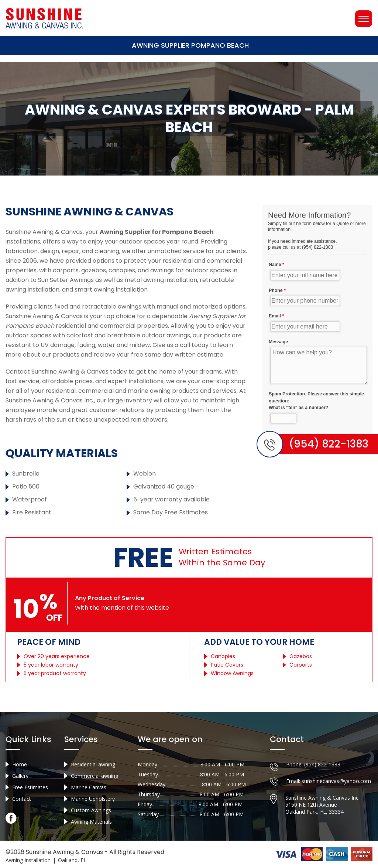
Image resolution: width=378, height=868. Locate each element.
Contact (22, 799)
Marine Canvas (89, 787)
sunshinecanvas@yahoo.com (336, 781)
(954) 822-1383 (322, 764)
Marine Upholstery (93, 799)
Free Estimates (30, 787)
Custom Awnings (91, 810)
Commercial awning (94, 776)
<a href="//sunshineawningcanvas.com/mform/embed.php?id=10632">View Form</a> (317, 329)
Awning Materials (91, 822)
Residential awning (93, 764)
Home (20, 764)
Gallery (20, 776)
